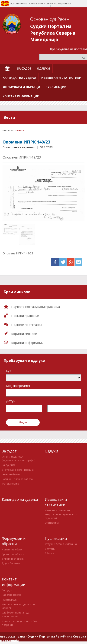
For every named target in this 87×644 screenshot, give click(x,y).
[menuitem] (7, 68)
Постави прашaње (25, 316)
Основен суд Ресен (50, 19)
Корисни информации (27, 343)
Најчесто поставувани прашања (36, 307)
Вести (21, 130)
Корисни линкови (24, 334)
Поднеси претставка (27, 325)
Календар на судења (20, 499)
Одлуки (51, 451)
